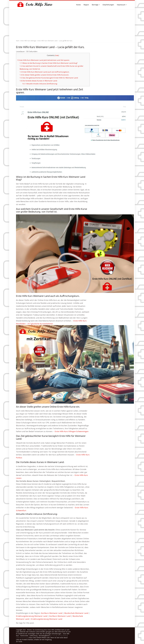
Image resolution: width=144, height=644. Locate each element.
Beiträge (96, 5)
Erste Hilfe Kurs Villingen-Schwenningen (72, 431)
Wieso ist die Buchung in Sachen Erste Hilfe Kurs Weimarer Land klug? (49, 63)
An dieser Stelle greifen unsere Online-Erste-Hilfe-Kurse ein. (44, 75)
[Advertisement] (72, 24)
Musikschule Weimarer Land (76, 613)
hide (57, 55)
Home (78, 5)
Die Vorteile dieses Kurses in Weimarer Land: (39, 81)
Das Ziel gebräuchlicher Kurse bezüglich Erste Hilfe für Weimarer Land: (49, 78)
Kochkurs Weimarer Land (52, 613)
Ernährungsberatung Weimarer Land (32, 616)
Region (86, 5)
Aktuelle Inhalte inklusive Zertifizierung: (40, 84)
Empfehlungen (108, 5)
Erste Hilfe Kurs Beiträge (28, 41)
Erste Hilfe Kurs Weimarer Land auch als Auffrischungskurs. (45, 72)
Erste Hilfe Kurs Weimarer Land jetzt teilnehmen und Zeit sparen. (43, 60)
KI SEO (53, 636)
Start (18, 41)
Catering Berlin (62, 636)
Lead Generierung (22, 638)
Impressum (122, 5)
